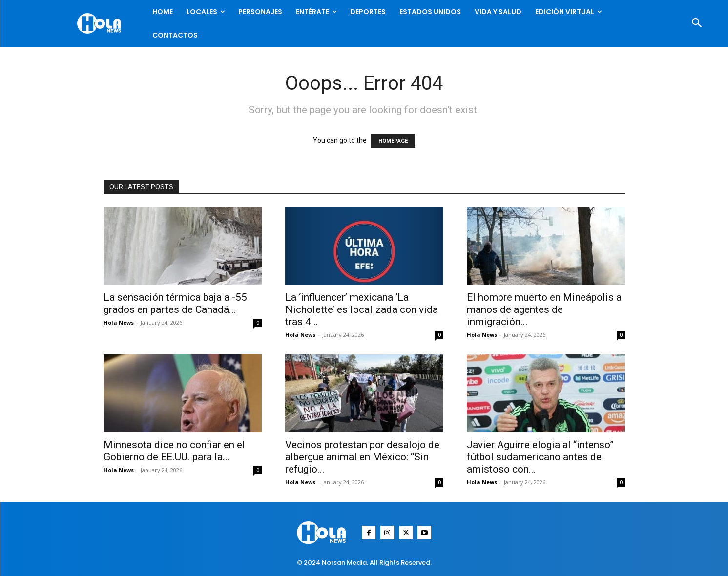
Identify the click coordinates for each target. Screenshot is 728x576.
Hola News (119, 322)
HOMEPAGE (393, 141)
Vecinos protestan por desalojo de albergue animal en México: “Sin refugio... (362, 457)
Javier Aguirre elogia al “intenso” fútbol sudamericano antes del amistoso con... (540, 457)
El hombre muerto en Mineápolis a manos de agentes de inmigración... (544, 309)
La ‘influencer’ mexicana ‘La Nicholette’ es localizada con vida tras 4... (362, 309)
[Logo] (102, 23)
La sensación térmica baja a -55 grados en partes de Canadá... (175, 303)
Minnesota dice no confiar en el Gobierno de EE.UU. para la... (174, 451)
